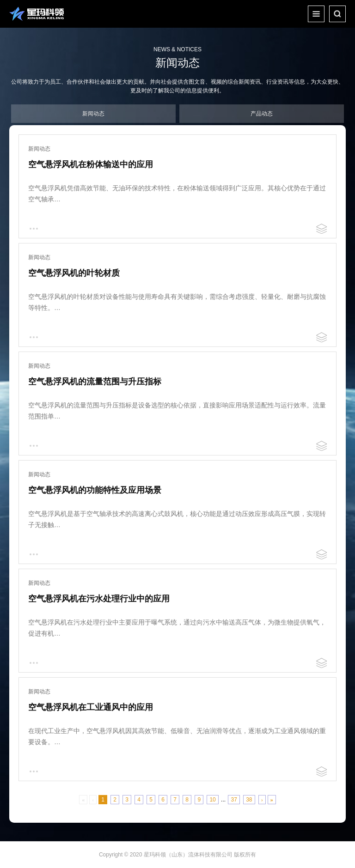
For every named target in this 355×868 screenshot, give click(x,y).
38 (249, 800)
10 (212, 800)
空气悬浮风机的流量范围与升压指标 (95, 382)
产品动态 (262, 114)
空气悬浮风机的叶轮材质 (74, 273)
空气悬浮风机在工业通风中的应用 (91, 707)
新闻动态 (93, 114)
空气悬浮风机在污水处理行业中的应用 (99, 599)
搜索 (337, 14)
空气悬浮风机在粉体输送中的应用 (91, 164)
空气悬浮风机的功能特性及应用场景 (95, 490)
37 (234, 800)
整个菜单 (316, 14)
